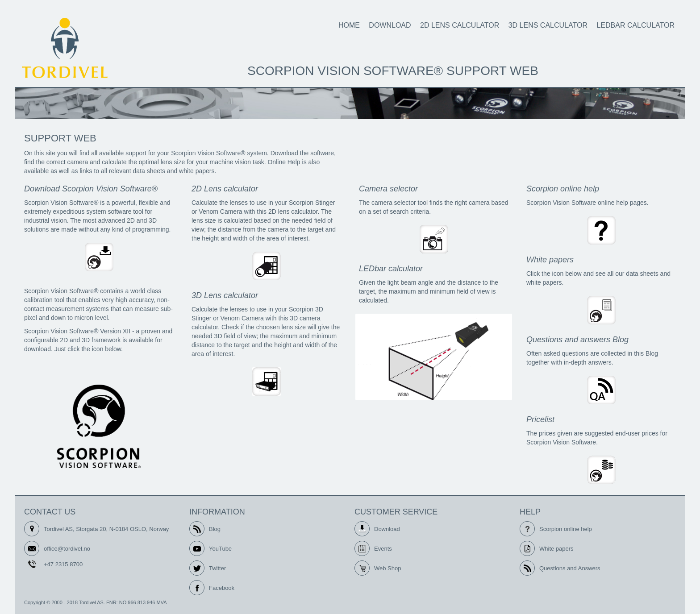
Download (390, 25)
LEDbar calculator (635, 25)
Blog (215, 529)
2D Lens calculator (460, 25)
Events (383, 549)
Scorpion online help (566, 529)
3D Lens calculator (548, 25)
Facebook (222, 588)
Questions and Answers (570, 568)
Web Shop (387, 568)
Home (349, 25)
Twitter (217, 568)
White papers (556, 549)
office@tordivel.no (67, 549)
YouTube (220, 549)
